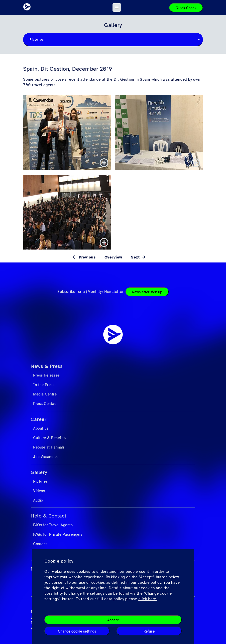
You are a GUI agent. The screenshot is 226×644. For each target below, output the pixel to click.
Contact (40, 544)
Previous (87, 257)
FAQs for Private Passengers (58, 534)
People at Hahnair (49, 447)
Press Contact (46, 404)
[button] (117, 7)
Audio (38, 500)
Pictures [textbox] (37, 39)
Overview (113, 257)
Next (136, 257)
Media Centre (45, 394)
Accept (113, 620)
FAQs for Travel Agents (53, 525)
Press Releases (46, 375)
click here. (148, 599)
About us (41, 428)
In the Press (44, 385)
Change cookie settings (77, 631)
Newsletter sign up (147, 292)
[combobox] (113, 40)
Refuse (149, 631)
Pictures (40, 481)
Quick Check (186, 8)
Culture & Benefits (49, 438)
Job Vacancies (46, 457)
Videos (39, 491)
